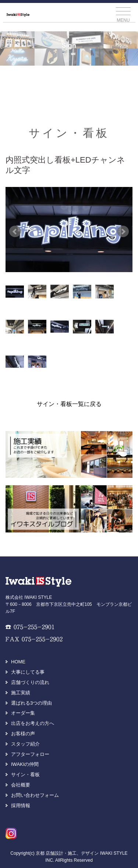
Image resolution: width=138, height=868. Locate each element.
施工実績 (21, 693)
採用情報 (21, 805)
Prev (15, 232)
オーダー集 (23, 713)
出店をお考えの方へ (33, 723)
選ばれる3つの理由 (31, 703)
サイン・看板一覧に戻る (69, 404)
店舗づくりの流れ (30, 682)
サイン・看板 (25, 775)
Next (123, 232)
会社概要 (21, 785)
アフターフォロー (30, 754)
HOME (18, 662)
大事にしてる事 (28, 672)
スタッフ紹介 (25, 744)
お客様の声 (23, 734)
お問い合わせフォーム (35, 795)
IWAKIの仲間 (25, 764)
